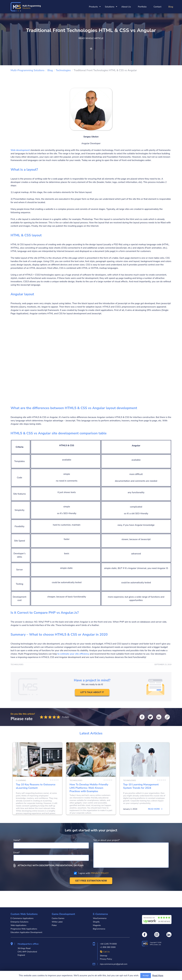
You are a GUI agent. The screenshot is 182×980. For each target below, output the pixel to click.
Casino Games (58, 918)
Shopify (96, 922)
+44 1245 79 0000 (108, 944)
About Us (126, 7)
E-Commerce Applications (22, 918)
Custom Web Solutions (24, 914)
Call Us (105, 952)
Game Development (63, 914)
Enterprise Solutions (20, 922)
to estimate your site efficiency (73, 654)
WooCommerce (100, 918)
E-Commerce (100, 914)
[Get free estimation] (91, 897)
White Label (57, 922)
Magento (97, 925)
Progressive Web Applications (24, 929)
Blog (171, 7)
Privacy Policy (106, 959)
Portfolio (142, 7)
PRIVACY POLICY (100, 890)
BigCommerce (99, 929)
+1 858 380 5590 (108, 947)
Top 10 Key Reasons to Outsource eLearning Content (37, 787)
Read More (158, 976)
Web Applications (19, 925)
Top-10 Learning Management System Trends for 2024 (145, 787)
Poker (54, 925)
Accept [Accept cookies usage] (146, 976)
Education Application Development (26, 932)
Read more (48, 825)
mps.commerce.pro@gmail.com (114, 964)
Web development (20, 150)
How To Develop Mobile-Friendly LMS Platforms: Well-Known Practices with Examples (91, 787)
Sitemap (104, 956)
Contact (157, 7)
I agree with (91, 890)
